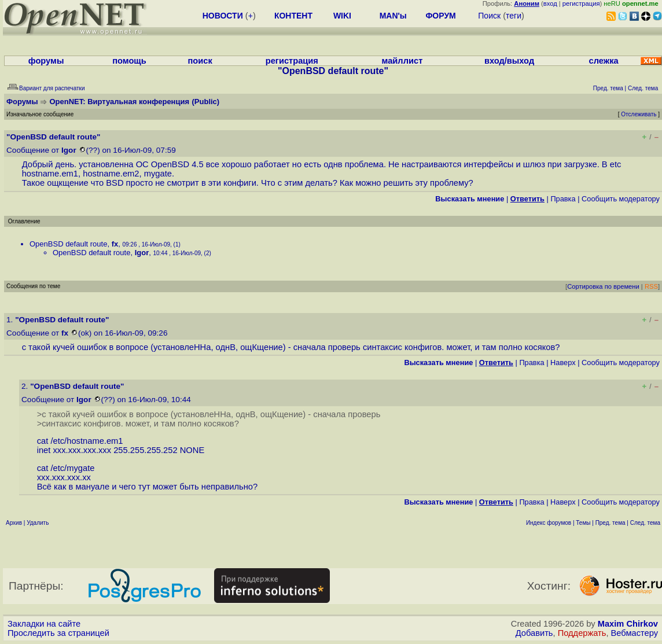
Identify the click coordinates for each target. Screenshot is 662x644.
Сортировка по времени (603, 286)
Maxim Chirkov (628, 624)
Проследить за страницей (58, 633)
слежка (604, 61)
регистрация (581, 3)
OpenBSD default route (68, 244)
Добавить (534, 633)
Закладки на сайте (44, 624)
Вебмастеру (635, 633)
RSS (651, 286)
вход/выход (509, 61)
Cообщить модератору (621, 199)
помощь (129, 61)
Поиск (489, 16)
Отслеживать (639, 114)
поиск (200, 61)
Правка (563, 199)
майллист (402, 61)
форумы (46, 61)
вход (550, 3)
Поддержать (582, 633)
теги (514, 16)
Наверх (563, 363)
